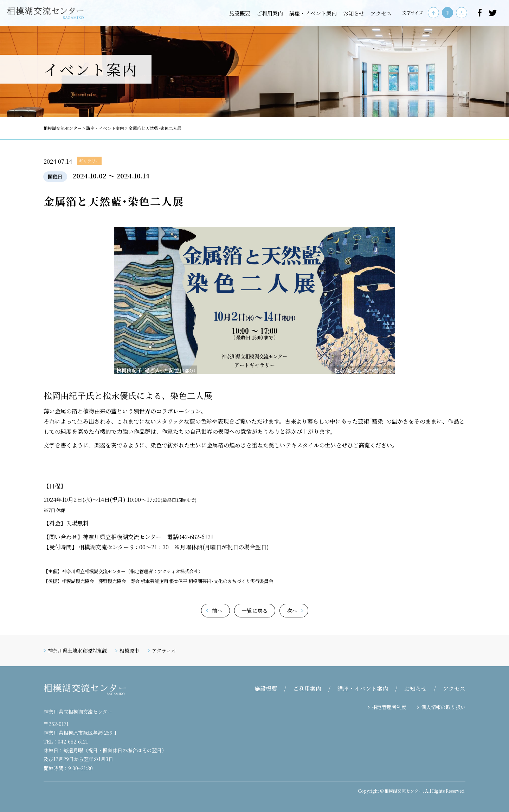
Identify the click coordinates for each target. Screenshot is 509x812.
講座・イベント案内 (313, 13)
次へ (292, 611)
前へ (217, 611)
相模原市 (129, 650)
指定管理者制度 (389, 707)
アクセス (381, 13)
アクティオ (164, 650)
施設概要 (240, 13)
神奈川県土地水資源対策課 (77, 650)
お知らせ (354, 13)
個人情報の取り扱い (443, 707)
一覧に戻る (255, 611)
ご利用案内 (270, 13)
